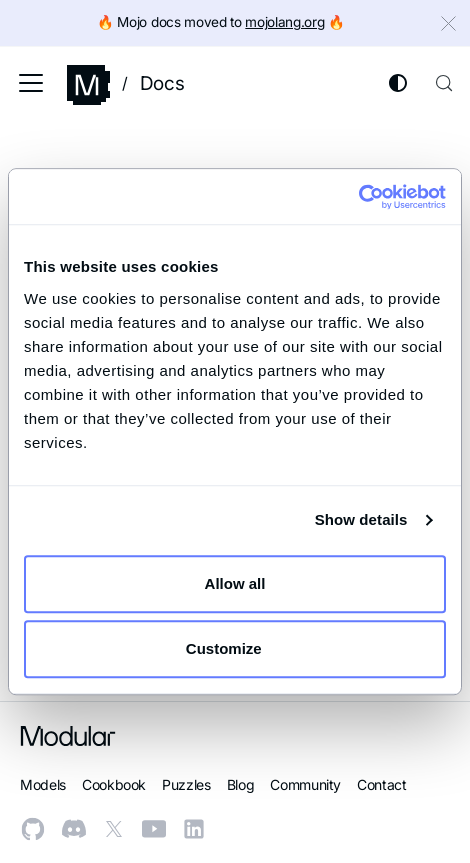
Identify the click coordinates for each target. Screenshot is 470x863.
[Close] (451, 26)
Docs (162, 83)
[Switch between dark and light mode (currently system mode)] (398, 83)
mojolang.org (284, 22)
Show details (361, 519)
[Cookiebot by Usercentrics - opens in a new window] (358, 197)
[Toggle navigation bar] (31, 83)
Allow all (235, 583)
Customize (236, 648)
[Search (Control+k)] (444, 83)
